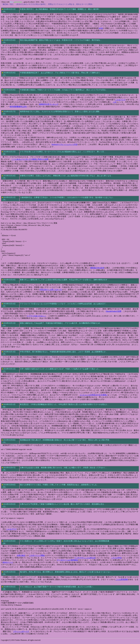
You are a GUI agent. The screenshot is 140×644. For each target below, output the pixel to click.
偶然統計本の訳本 (97, 268)
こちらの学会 (116, 558)
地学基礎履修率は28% (18, 107)
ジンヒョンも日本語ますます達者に (94, 395)
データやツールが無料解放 (67, 560)
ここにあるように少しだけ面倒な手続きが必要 (30, 159)
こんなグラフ (11, 529)
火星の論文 (21, 555)
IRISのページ (8, 562)
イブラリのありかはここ (36, 316)
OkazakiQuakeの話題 (114, 311)
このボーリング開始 (37, 555)
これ (115, 102)
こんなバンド (120, 100)
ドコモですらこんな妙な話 (85, 558)
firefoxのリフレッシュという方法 (65, 144)
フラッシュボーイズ (21, 631)
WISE (101, 28)
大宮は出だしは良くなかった (51, 290)
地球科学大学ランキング (49, 104)
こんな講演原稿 (122, 579)
